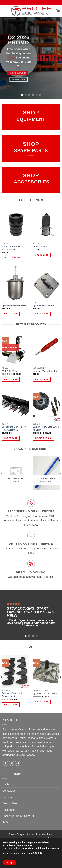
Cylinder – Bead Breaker (14, 305)
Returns (7, 797)
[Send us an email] (17, 763)
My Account (9, 784)
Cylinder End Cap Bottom (45, 693)
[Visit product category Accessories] (46, 473)
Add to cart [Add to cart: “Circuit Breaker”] (41, 255)
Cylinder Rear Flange (43, 305)
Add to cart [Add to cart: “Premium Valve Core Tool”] (41, 379)
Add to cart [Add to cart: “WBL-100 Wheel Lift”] (11, 379)
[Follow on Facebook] (6, 763)
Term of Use (10, 803)
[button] (4, 11)
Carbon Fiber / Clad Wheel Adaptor (46, 428)
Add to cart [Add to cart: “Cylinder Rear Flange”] (41, 314)
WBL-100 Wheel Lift (12, 371)
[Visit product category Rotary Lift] (16, 473)
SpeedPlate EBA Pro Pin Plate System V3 (14, 428)
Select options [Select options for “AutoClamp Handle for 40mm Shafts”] (12, 258)
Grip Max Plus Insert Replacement (12, 695)
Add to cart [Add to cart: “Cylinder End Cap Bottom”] (41, 702)
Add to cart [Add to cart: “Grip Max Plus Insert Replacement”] (11, 705)
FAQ (5, 823)
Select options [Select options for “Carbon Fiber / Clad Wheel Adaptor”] (43, 438)
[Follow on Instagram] (11, 763)
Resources (9, 810)
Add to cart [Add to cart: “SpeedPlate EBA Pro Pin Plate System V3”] (11, 438)
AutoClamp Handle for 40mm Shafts (13, 248)
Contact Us (9, 791)
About (14, 859)
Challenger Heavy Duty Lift (18, 816)
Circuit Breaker (40, 247)
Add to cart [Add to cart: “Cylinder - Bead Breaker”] (11, 314)
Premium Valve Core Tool (45, 371)
